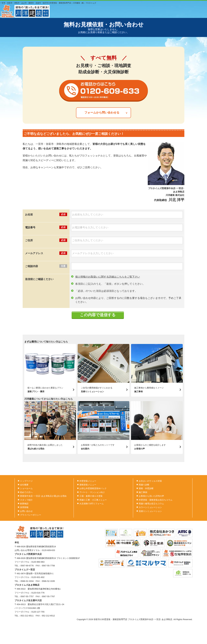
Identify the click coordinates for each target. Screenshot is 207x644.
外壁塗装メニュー (88, 481)
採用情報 (24, 507)
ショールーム (26, 488)
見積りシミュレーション (150, 511)
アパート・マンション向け (92, 492)
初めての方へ (26, 492)
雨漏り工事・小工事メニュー (93, 500)
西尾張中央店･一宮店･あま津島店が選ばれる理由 (43, 496)
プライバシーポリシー (31, 515)
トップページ (26, 481)
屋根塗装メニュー (88, 485)
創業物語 (24, 504)
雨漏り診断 (144, 485)
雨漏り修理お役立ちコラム (151, 504)
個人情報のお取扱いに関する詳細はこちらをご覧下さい (108, 277)
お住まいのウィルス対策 (150, 481)
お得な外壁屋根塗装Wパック (93, 488)
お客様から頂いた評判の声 (151, 496)
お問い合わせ (26, 511)
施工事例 (143, 492)
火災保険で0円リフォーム (92, 504)
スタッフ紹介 (26, 500)
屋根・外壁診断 (146, 488)
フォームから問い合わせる (102, 113)
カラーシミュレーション (150, 507)
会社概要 (24, 485)
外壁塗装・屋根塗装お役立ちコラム (156, 500)
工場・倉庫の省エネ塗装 (91, 496)
